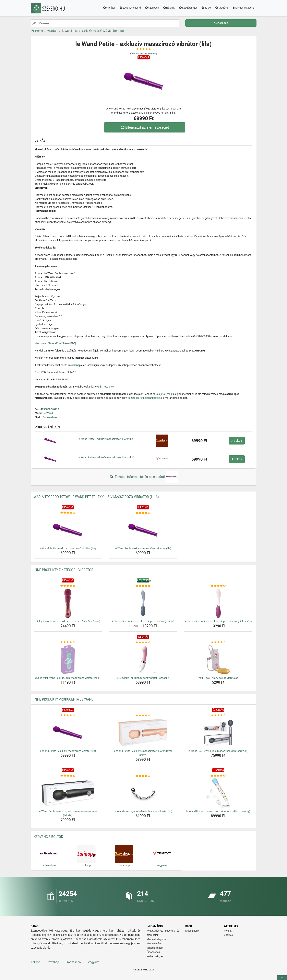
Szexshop (53, 962)
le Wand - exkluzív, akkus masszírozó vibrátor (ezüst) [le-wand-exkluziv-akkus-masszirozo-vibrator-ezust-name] (218, 751)
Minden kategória (243, 8)
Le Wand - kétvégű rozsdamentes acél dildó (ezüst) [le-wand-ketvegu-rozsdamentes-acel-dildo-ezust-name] (143, 811)
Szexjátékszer (188, 8)
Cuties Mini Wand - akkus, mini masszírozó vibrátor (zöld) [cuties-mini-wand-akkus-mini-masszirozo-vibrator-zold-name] (68, 678)
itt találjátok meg (162, 394)
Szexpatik (152, 8)
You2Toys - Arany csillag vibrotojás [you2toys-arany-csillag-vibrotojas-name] (218, 678)
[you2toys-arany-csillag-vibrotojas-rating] (218, 642)
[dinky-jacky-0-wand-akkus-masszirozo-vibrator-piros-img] (68, 603)
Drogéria (221, 8)
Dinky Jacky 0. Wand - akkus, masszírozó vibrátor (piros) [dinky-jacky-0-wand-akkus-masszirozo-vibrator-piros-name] (68, 621)
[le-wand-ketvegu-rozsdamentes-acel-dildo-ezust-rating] (143, 776)
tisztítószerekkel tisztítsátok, (144, 398)
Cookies (228, 935)
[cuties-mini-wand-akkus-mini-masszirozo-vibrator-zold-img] (68, 660)
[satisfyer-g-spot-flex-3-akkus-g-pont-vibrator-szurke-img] (143, 603)
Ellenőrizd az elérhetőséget (144, 127)
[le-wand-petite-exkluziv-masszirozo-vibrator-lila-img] (68, 530)
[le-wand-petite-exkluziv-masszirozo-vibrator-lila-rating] (68, 513)
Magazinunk (192, 931)
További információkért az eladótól (143, 477)
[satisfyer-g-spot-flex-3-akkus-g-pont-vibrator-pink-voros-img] (218, 603)
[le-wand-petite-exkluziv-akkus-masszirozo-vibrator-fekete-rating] (68, 776)
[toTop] (282, 978)
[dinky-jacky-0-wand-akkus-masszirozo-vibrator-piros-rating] (68, 586)
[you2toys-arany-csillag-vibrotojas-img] (218, 660)
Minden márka (155, 944)
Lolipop (36, 962)
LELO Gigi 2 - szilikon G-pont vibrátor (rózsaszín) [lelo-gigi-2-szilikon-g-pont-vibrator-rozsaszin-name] (143, 678)
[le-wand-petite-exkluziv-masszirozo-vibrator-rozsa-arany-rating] (143, 715)
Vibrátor (109, 8)
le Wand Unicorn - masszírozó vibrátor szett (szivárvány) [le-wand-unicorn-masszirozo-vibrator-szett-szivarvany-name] (218, 811)
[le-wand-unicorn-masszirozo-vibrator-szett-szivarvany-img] (218, 793)
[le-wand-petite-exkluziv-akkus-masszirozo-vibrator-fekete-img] (68, 793)
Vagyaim (93, 962)
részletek (109, 387)
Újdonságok (153, 952)
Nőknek (169, 8)
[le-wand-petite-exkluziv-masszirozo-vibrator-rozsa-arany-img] (143, 733)
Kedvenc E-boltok (48, 837)
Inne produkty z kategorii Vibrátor (64, 570)
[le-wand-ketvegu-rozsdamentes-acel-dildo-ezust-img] (143, 793)
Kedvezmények (155, 956)
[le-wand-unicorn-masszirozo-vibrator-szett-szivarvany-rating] (218, 776)
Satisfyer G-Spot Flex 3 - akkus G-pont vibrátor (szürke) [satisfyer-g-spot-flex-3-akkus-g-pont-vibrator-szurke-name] (143, 621)
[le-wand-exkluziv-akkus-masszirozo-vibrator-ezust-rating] (218, 715)
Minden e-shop (155, 948)
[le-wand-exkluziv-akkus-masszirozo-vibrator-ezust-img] (218, 733)
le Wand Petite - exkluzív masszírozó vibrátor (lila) (106, 439)
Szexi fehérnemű (130, 8)
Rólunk (228, 931)
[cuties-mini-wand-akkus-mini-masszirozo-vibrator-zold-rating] (68, 642)
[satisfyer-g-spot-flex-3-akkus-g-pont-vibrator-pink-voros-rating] (218, 586)
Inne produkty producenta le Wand (64, 699)
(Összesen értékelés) (144, 53)
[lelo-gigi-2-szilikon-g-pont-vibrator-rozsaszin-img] (143, 660)
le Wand (48, 413)
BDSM (206, 8)
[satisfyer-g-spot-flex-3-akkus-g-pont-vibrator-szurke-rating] (143, 586)
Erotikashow (50, 417)
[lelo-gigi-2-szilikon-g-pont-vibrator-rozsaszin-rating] (143, 642)
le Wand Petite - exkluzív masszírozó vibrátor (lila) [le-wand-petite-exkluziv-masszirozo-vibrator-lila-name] (68, 548)
